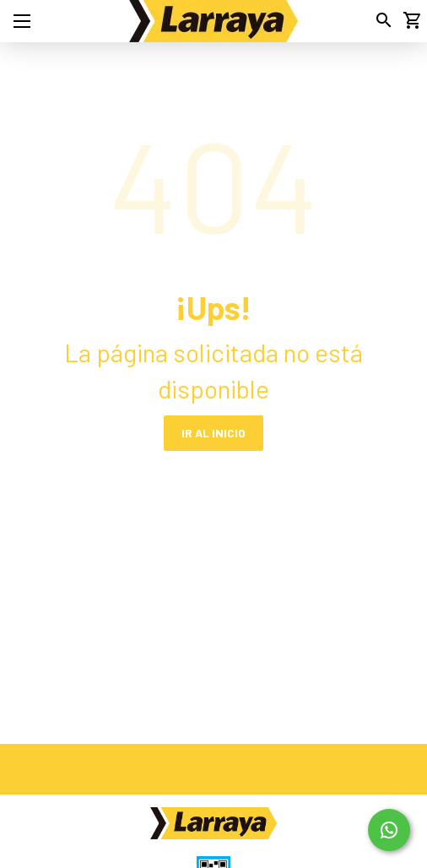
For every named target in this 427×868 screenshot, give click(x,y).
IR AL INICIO (213, 433)
